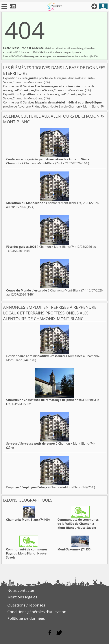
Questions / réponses (26, 605)
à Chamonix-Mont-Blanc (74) (48, 161)
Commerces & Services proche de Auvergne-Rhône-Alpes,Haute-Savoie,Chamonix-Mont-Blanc (49, 88)
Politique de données (26, 618)
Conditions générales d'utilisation (37, 612)
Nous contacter (21, 590)
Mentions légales (22, 597)
